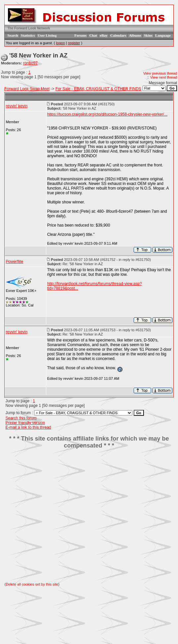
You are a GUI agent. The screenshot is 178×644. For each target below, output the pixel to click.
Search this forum (21, 418)
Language (163, 35)
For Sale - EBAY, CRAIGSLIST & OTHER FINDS (98, 89)
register (74, 43)
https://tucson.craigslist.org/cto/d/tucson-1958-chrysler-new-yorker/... (107, 114)
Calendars (118, 35)
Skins (148, 35)
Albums (135, 35)
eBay (104, 35)
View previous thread (160, 73)
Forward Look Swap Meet (27, 89)
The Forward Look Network (29, 28)
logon (60, 43)
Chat (93, 35)
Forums (81, 35)
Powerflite (14, 262)
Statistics (28, 35)
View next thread (164, 77)
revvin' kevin (17, 106)
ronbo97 (30, 63)
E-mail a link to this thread (28, 427)
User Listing (47, 35)
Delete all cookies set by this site (32, 584)
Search (13, 35)
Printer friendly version (25, 423)
